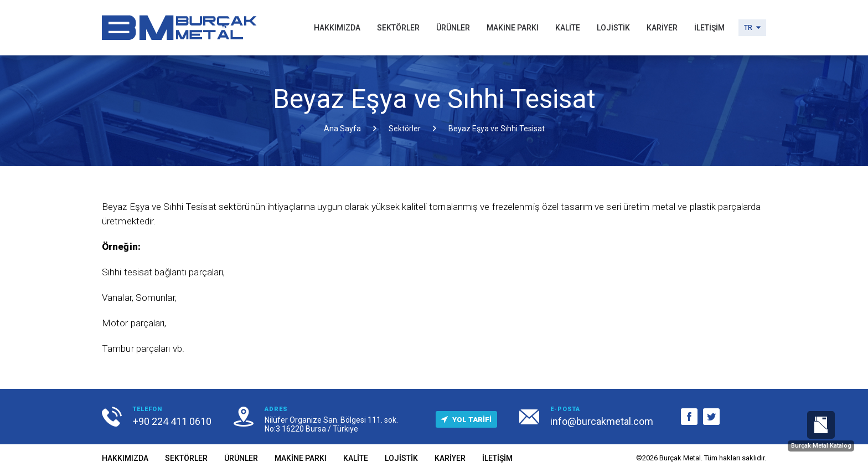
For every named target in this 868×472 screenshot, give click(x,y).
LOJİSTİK (613, 28)
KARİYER (662, 28)
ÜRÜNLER (453, 28)
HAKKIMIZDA (337, 28)
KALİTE (568, 28)
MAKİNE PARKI (513, 28)
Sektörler (405, 129)
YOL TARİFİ (464, 420)
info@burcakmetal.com (602, 421)
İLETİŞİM (709, 28)
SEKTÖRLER (398, 28)
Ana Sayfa (342, 129)
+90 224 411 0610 (172, 421)
